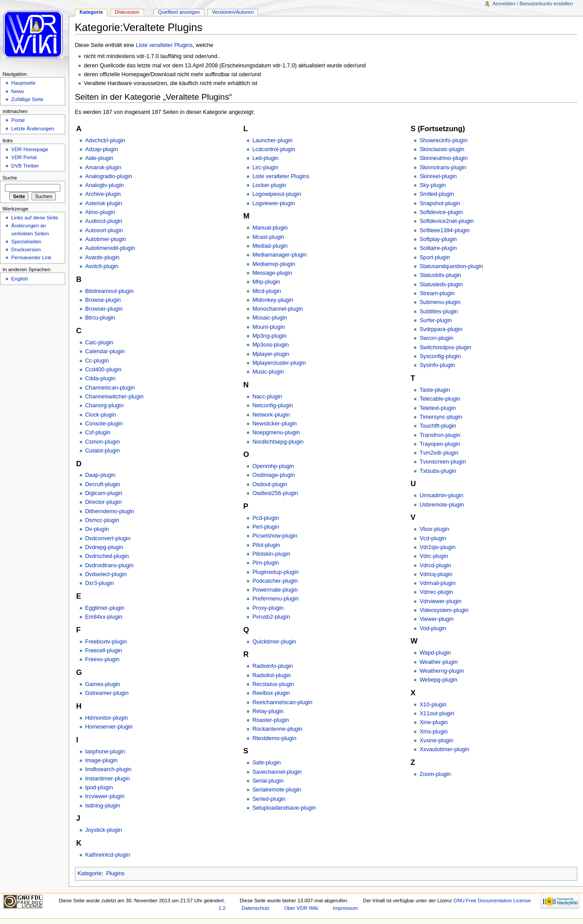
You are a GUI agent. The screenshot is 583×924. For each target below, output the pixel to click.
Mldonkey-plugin (273, 300)
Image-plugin (101, 760)
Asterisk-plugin (104, 203)
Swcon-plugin (436, 338)
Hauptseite (23, 83)
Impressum (346, 908)
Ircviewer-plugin (105, 796)
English (20, 279)
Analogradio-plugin (109, 176)
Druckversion (26, 250)
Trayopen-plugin (440, 444)
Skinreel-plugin (438, 176)
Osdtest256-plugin (275, 493)
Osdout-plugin (270, 484)
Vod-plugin (433, 628)
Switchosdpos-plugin (445, 347)
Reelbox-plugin (271, 693)
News (18, 91)
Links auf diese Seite (35, 218)
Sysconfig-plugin (440, 356)
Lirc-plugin (265, 168)
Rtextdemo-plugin (274, 738)
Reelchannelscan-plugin (282, 702)
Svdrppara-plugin (441, 329)
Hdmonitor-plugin (107, 718)
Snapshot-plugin (440, 203)
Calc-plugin (99, 343)
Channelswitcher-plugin (114, 397)
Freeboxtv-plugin (106, 642)
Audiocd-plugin (104, 221)
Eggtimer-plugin (105, 608)
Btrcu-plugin (100, 318)
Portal (18, 120)
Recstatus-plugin (273, 684)
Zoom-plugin (435, 774)
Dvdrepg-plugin (104, 547)
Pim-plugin (266, 563)
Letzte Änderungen (33, 129)
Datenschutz (256, 908)
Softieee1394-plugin (444, 230)
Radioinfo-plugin (273, 666)
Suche (10, 178)
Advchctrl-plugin (105, 140)
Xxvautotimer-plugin (444, 749)
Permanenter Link (31, 257)
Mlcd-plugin (267, 291)
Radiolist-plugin (272, 675)
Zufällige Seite (27, 99)
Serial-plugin (268, 781)
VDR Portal (24, 157)
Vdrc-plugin (434, 556)
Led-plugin (265, 158)
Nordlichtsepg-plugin (278, 442)
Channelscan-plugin (110, 388)
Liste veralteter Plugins (164, 45)
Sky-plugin (432, 185)
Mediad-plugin (270, 246)
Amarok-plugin (103, 168)
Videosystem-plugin (444, 610)
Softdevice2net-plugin (446, 221)
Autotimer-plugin (106, 239)
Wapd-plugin (435, 653)
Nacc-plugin (267, 397)
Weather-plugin (438, 662)
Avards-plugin (102, 257)
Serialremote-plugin (277, 790)
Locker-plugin (269, 185)
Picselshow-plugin (275, 536)
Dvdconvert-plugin (108, 538)
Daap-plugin (100, 475)
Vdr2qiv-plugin (437, 547)
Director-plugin (104, 502)
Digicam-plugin (104, 493)
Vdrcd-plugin (435, 565)
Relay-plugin (268, 711)
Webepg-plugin (438, 680)
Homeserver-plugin (109, 727)
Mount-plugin (268, 327)
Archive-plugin (103, 194)
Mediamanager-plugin (280, 255)
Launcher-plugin (272, 140)
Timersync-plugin (441, 417)
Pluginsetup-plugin (275, 572)
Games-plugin (103, 684)
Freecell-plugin (104, 651)
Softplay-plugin (438, 239)
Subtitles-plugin (439, 312)
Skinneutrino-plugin (444, 158)
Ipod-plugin (99, 788)
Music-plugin (268, 372)
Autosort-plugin (104, 230)
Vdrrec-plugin (436, 592)
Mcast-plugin (268, 237)
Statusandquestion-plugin (451, 266)
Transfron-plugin (440, 435)
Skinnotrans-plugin (443, 168)
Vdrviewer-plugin (440, 601)
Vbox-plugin (434, 529)
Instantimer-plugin (108, 779)
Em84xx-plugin (104, 617)
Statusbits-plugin (440, 275)
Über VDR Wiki (301, 908)
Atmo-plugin (100, 212)
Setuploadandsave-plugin (284, 808)
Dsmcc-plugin (102, 520)
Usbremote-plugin (442, 505)
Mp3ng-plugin (269, 336)
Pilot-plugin (266, 545)
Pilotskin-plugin (271, 554)
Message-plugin (272, 273)
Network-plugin (271, 415)
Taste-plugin (434, 390)
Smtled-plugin (437, 194)
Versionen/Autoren (233, 12)
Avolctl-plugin (102, 266)
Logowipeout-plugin (277, 194)
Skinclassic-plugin (442, 149)
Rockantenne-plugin (277, 729)
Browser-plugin (104, 309)
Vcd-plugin (433, 538)
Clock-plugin (101, 415)
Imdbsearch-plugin (108, 769)
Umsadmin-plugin (441, 495)
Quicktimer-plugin (274, 642)
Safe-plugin (266, 763)
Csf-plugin (98, 433)
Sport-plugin (434, 257)
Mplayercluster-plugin (279, 363)
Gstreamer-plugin (107, 693)
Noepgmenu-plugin (276, 433)
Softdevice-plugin (441, 212)
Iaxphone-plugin (105, 752)
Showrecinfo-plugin (443, 140)
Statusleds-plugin (441, 285)
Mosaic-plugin (270, 318)
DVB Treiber (25, 166)
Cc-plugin (97, 361)
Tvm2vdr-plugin (439, 453)
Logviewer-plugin (274, 203)
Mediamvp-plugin (274, 264)
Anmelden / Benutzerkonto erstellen (533, 4)
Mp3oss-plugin (271, 345)
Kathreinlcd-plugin (108, 855)
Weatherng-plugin (442, 671)
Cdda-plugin (100, 378)
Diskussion (127, 12)
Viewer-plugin (436, 619)
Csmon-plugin (102, 442)
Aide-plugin (99, 158)
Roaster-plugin (271, 720)
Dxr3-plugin (100, 583)
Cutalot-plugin (102, 451)
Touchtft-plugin (438, 426)
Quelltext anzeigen (179, 12)
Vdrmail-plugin (437, 583)
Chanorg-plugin (104, 405)
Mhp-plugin (266, 282)
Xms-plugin (433, 732)
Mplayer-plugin (271, 354)
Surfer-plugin (436, 320)
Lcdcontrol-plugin (274, 149)
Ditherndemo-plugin (110, 511)
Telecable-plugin (440, 399)
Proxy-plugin (268, 608)
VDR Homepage (29, 149)
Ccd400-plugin (103, 370)
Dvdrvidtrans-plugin (109, 565)
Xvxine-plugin (436, 741)
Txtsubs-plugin (438, 471)
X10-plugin (433, 705)
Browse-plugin (103, 300)
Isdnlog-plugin (103, 806)
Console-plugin (104, 424)
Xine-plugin (433, 722)
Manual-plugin (270, 228)
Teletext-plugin (438, 408)
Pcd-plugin (266, 518)
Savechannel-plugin (277, 772)
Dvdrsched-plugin (107, 556)
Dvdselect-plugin (106, 574)
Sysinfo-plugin (437, 365)
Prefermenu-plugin (275, 599)
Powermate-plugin (275, 590)
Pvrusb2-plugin (271, 617)
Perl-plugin (266, 527)
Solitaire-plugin (438, 248)
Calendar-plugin (105, 351)
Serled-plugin (269, 799)
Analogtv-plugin (104, 185)
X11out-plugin (437, 713)
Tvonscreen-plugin (442, 462)
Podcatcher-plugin (275, 581)
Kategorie (90, 873)
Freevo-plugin (102, 659)
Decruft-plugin (103, 484)
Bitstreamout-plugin (109, 291)
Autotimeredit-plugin (110, 248)
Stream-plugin (437, 293)
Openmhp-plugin (273, 466)
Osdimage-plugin (274, 475)
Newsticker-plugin (274, 424)
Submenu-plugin (440, 302)
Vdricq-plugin (436, 574)
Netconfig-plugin (273, 405)
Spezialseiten (26, 242)
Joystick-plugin (104, 830)
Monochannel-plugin (278, 309)
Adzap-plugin (102, 149)
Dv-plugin (97, 529)
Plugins (115, 873)
